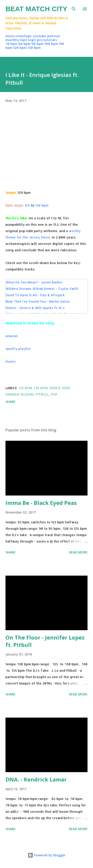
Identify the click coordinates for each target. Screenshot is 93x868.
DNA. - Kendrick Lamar (36, 779)
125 (27, 205)
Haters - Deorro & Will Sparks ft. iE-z (35, 308)
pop (54, 394)
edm (66, 388)
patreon (54, 36)
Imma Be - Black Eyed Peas (41, 503)
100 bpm (51, 44)
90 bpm (37, 44)
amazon (12, 336)
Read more (78, 552)
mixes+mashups (19, 36)
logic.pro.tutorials (43, 40)
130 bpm (34, 48)
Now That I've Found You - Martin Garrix (38, 301)
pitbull (42, 394)
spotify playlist (18, 349)
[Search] (74, 8)
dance (55, 388)
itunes (11, 361)
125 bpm (25, 388)
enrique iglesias (20, 394)
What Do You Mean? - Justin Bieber (34, 282)
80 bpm (24, 44)
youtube (40, 36)
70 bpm (11, 44)
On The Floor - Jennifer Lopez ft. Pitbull (45, 641)
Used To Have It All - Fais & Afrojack (35, 295)
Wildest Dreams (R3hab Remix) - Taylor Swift (42, 289)
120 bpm (20, 48)
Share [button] (11, 402)
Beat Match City (36, 9)
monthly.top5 (16, 40)
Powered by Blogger (47, 855)
